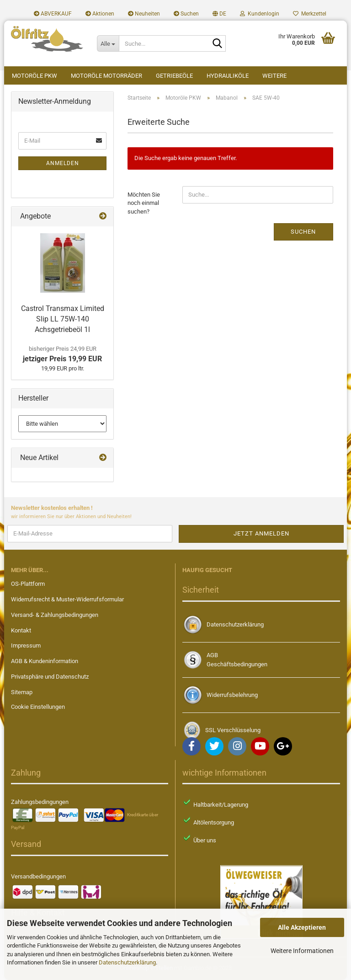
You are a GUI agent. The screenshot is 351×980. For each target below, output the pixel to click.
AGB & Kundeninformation (45, 661)
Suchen (186, 14)
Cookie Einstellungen (38, 707)
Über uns (205, 840)
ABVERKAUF (53, 14)
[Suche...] (108, 43)
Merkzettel (310, 14)
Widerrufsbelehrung (232, 695)
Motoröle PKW (35, 76)
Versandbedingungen (38, 876)
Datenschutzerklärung (127, 962)
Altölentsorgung (214, 822)
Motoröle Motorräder (106, 76)
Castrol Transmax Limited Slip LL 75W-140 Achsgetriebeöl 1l (63, 319)
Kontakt (21, 630)
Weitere (274, 76)
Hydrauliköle (228, 76)
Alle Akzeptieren (302, 927)
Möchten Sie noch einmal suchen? (144, 203)
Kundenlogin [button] (260, 14)
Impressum (26, 645)
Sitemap (22, 692)
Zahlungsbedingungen (40, 802)
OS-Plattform (28, 584)
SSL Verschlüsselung (233, 730)
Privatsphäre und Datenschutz (50, 677)
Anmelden (63, 163)
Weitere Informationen (302, 951)
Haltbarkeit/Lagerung (221, 805)
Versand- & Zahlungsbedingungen (55, 615)
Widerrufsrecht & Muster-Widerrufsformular (67, 599)
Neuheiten (144, 14)
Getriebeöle (174, 76)
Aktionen (100, 14)
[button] (219, 14)
